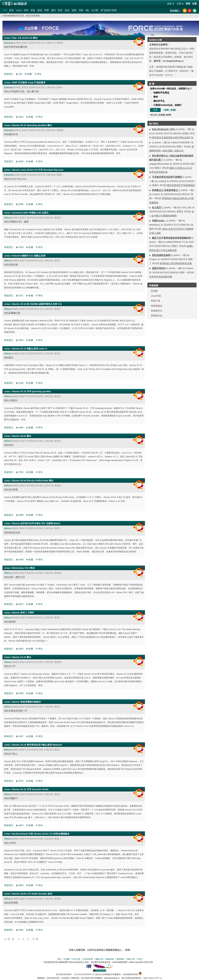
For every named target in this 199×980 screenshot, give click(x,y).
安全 (67, 10)
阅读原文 (9, 74)
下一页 (35, 939)
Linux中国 (156, 296)
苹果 (47, 10)
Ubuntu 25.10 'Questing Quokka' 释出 (32, 125)
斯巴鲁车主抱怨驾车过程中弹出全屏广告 (173, 138)
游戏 (74, 10)
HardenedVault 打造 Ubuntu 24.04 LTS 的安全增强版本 (41, 834)
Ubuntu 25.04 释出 (21, 436)
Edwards (9, 43)
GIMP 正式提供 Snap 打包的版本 (29, 82)
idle (87, 10)
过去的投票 (88, 959)
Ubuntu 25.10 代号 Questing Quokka (31, 391)
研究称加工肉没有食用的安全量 (176, 263)
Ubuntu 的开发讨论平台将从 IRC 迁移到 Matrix (36, 523)
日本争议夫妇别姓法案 (161, 277)
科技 (33, 10)
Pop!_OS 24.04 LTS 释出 (25, 38)
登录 (188, 4)
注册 (194, 4)
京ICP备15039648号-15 (84, 974)
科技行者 (155, 301)
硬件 (54, 10)
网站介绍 (131, 959)
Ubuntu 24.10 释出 (21, 657)
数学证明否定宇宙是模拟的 (181, 185)
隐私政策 (110, 959)
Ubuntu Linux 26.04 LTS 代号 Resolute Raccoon (38, 170)
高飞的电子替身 (109, 10)
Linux (19, 10)
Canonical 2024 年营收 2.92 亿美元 (30, 213)
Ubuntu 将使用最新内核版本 (26, 702)
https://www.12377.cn (153, 978)
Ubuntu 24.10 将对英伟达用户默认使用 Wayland (37, 745)
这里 (34, 16)
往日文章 (76, 959)
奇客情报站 (157, 306)
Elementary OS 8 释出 (23, 568)
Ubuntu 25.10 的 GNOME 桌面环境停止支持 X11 (37, 304)
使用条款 (120, 959)
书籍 (81, 10)
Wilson (8, 218)
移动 (40, 10)
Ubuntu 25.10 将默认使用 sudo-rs (29, 349)
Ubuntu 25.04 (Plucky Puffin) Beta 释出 (33, 481)
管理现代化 (157, 316)
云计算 (95, 10)
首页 (11, 10)
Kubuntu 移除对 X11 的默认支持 (28, 256)
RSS (140, 959)
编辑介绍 (99, 959)
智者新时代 (157, 311)
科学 (26, 10)
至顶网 (154, 291)
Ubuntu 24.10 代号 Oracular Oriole (30, 789)
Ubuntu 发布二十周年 (23, 613)
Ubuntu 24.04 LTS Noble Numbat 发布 (32, 894)
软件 (60, 10)
